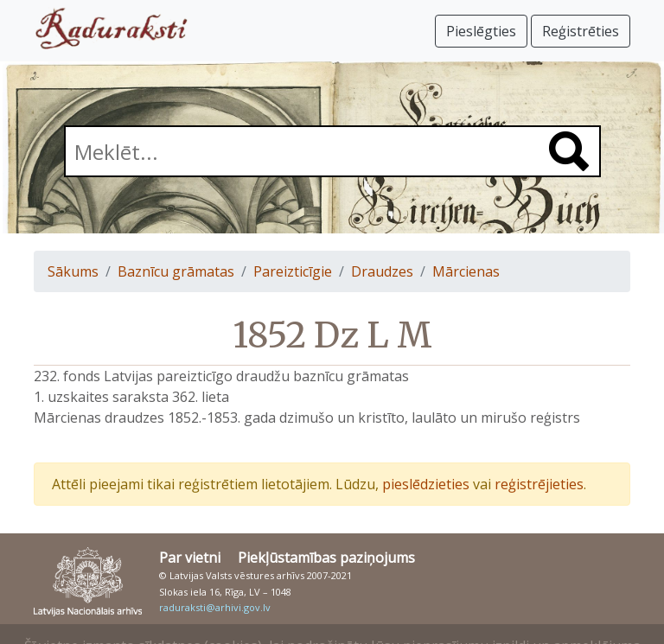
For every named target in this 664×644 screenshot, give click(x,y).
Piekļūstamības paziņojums (326, 558)
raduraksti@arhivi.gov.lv (215, 607)
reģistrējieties (539, 484)
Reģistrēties (581, 31)
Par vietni (190, 558)
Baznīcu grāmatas (176, 271)
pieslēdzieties (426, 484)
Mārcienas (466, 271)
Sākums (73, 271)
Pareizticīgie (293, 271)
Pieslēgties (481, 31)
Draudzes (382, 271)
